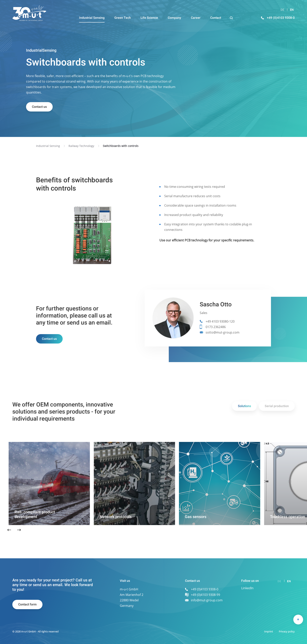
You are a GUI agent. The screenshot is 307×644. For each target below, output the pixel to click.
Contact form (27, 604)
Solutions (244, 406)
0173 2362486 (216, 327)
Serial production (277, 406)
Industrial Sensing (48, 146)
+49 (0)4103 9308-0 (281, 18)
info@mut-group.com (207, 600)
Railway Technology (81, 146)
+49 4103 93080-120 (220, 321)
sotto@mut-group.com (223, 332)
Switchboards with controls (121, 146)
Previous (9, 530)
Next (19, 530)
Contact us (39, 107)
